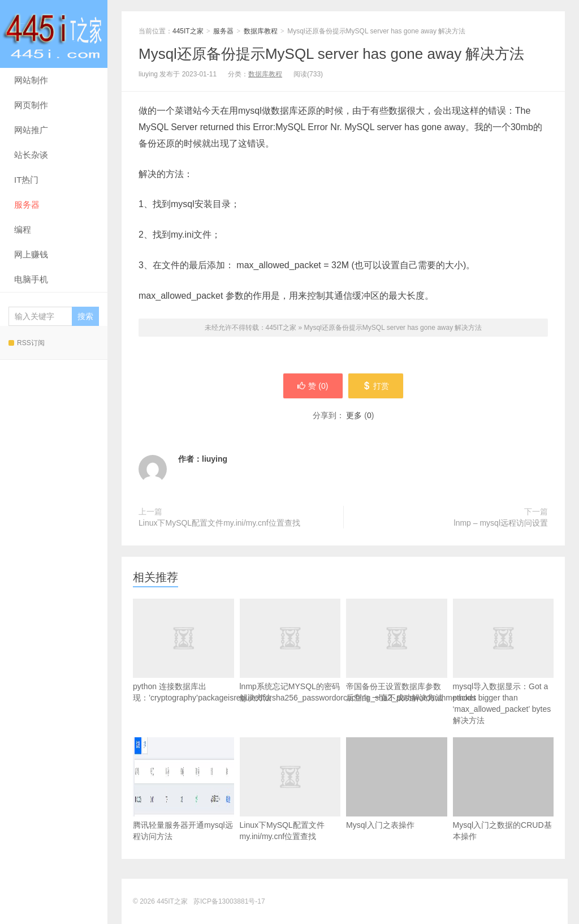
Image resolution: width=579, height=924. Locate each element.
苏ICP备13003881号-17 (229, 901)
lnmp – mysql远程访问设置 (501, 523)
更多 (354, 415)
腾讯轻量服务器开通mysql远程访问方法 (183, 789)
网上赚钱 (31, 254)
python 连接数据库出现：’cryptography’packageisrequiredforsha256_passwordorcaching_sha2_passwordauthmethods (183, 668)
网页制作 (31, 105)
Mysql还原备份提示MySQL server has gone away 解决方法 (331, 54)
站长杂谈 (31, 155)
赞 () (313, 386)
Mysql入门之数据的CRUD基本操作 (504, 789)
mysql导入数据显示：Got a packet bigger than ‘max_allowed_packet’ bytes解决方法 (504, 680)
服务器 (27, 205)
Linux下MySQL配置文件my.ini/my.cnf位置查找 (219, 523)
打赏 (376, 386)
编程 (23, 229)
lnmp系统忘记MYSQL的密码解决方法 (290, 668)
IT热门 (26, 180)
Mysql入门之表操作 (397, 783)
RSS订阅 (27, 343)
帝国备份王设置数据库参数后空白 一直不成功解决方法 (397, 668)
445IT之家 (54, 34)
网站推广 (31, 130)
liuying (215, 459)
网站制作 (31, 80)
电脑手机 (31, 279)
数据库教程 (261, 31)
